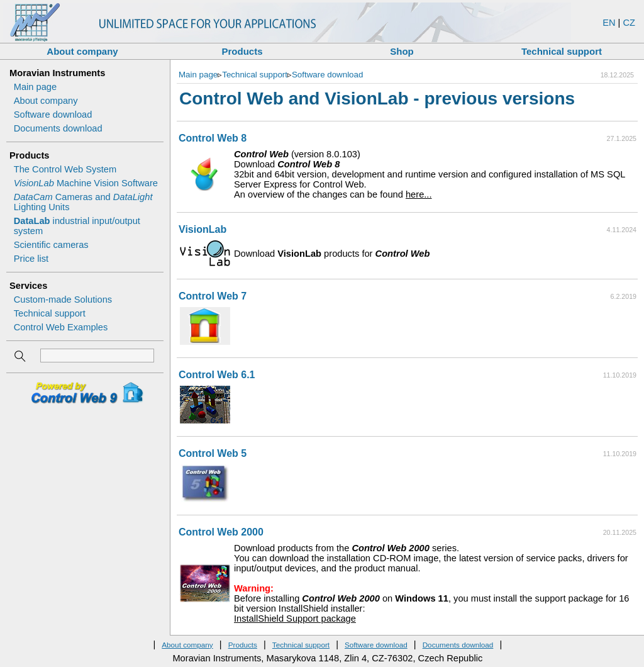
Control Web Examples (61, 327)
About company (82, 51)
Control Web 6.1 (217, 375)
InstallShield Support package (295, 619)
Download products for (332, 254)
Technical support (562, 51)
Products (242, 51)
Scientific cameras (51, 245)
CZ (629, 23)
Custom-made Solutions (63, 300)
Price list (31, 259)
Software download (53, 115)
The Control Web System (65, 169)
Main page (35, 87)
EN (609, 23)
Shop (402, 51)
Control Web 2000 (221, 532)
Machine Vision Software (86, 183)
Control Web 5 (213, 453)
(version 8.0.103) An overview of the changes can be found (434, 174)
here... (419, 194)
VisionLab (203, 229)
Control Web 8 (213, 138)
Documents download (58, 128)
